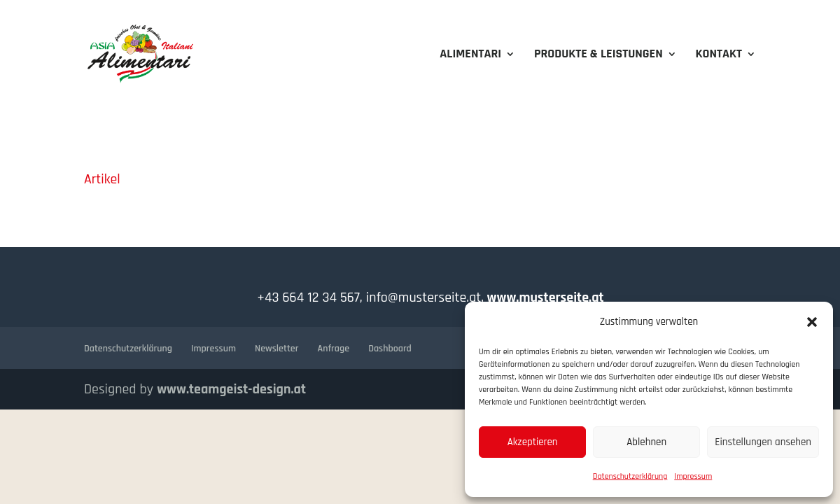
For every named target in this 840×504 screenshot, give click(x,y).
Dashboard (390, 349)
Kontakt (719, 55)
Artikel (102, 179)
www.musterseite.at (544, 297)
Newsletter (276, 349)
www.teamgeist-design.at (231, 389)
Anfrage (334, 349)
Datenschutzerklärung (630, 476)
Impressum (693, 476)
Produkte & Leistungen (598, 55)
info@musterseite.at (422, 297)
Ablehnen (646, 442)
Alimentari (470, 55)
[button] (812, 322)
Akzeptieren (533, 442)
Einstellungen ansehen (763, 442)
